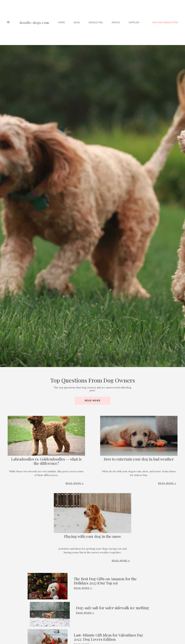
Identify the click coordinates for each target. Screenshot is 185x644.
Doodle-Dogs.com (34, 23)
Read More (92, 400)
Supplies (134, 22)
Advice (116, 22)
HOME (61, 22)
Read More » (75, 483)
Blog (77, 22)
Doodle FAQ (96, 22)
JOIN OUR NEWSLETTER (165, 22)
